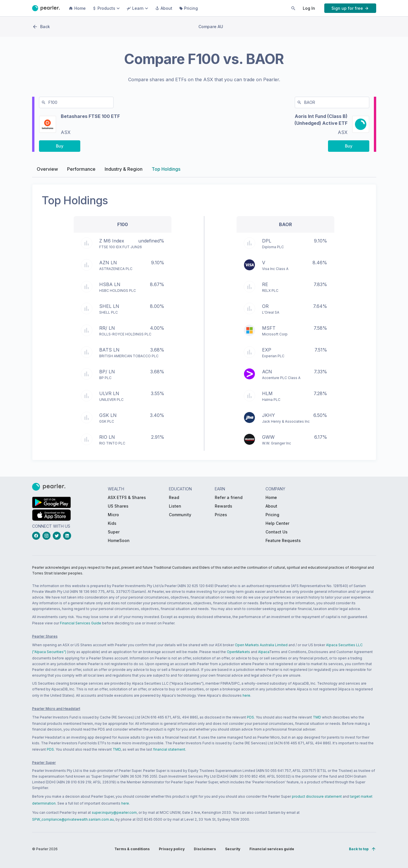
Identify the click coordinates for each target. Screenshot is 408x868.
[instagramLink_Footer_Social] (48, 536)
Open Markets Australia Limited (261, 645)
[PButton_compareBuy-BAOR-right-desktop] (349, 148)
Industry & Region (124, 171)
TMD (317, 717)
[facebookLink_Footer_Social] (37, 536)
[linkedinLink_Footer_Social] (68, 536)
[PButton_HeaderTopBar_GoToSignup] (350, 8)
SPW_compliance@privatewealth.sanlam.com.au (73, 819)
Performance (81, 171)
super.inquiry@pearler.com (114, 812)
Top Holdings (166, 171)
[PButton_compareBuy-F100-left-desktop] (60, 148)
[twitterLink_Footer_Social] (58, 536)
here (246, 695)
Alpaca (264, 652)
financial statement (169, 749)
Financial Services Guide (81, 623)
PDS (250, 717)
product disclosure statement (317, 796)
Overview (47, 171)
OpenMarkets (238, 652)
